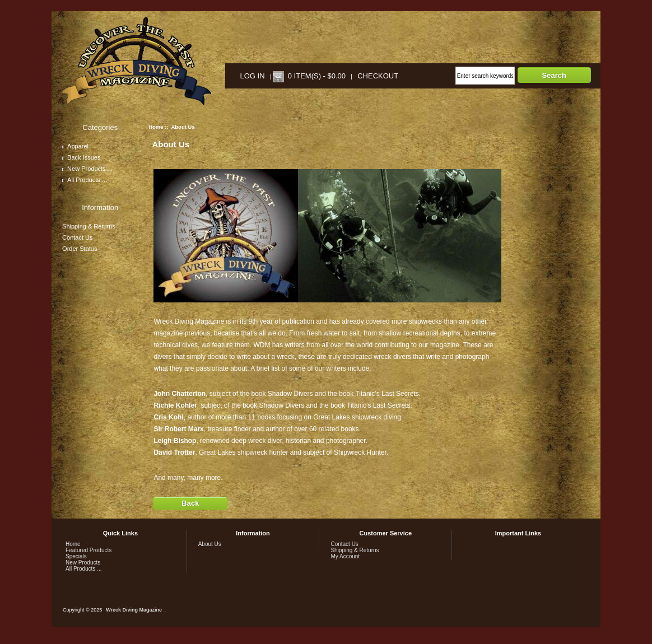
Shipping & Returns (89, 226)
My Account (345, 556)
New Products (83, 563)
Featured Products (89, 550)
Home (156, 127)
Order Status (80, 249)
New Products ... (87, 169)
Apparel (75, 146)
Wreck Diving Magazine (134, 610)
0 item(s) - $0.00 (317, 76)
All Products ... (85, 180)
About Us (210, 544)
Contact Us (77, 237)
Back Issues (81, 157)
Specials (76, 556)
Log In (253, 76)
